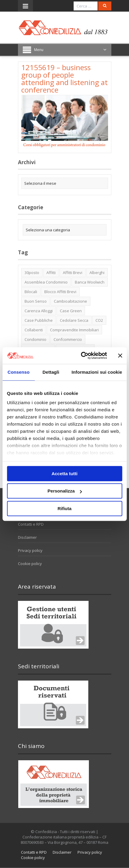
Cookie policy (30, 564)
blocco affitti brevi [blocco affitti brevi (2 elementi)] (60, 292)
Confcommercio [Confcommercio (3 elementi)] (68, 339)
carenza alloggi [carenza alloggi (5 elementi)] (39, 311)
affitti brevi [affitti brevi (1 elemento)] (73, 273)
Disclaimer (27, 537)
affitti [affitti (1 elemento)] (51, 273)
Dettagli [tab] (51, 372)
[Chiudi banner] (120, 355)
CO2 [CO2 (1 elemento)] (99, 320)
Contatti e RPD (31, 524)
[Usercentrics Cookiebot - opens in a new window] (81, 355)
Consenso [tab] (18, 372)
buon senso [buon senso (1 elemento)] (36, 301)
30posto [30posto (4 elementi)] (32, 273)
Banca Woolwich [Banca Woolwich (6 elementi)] (90, 282)
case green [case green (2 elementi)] (71, 311)
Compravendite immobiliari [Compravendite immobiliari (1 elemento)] (74, 330)
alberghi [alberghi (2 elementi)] (97, 273)
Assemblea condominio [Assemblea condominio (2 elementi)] (46, 282)
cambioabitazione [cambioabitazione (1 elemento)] (70, 301)
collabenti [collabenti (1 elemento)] (34, 330)
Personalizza (65, 491)
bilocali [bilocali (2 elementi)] (31, 292)
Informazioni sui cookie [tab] (97, 372)
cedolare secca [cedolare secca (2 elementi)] (74, 320)
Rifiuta (64, 508)
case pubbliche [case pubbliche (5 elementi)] (39, 320)
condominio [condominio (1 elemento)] (35, 339)
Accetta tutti (64, 474)
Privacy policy (30, 550)
